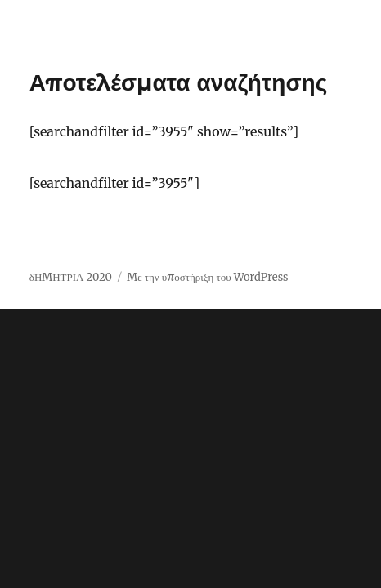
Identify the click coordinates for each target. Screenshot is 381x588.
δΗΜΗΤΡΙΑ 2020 (71, 277)
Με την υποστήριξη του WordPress (207, 277)
